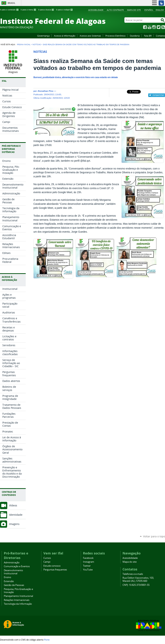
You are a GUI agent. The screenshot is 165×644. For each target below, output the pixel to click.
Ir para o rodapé (65, 10)
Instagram (154, 27)
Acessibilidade (96, 10)
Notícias (37, 44)
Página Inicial (24, 44)
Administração (12, 563)
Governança (43, 36)
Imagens (14, 524)
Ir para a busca (46, 10)
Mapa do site (134, 10)
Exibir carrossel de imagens (67, 109)
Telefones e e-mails (133, 574)
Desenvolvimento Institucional (13, 572)
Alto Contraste (115, 10)
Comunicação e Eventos (17, 566)
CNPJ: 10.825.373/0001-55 (136, 585)
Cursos (47, 558)
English (160, 10)
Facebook (145, 27)
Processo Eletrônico (115, 36)
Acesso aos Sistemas (90, 36)
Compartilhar (158, 95)
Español (149, 10)
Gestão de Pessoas (14, 585)
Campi (47, 562)
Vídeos (13, 505)
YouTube (150, 27)
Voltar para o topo (154, 536)
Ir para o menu (28, 10)
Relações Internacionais (17, 600)
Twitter (159, 27)
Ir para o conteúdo (9, 10)
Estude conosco (52, 566)
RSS (163, 27)
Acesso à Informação (65, 36)
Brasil (11, 3)
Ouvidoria (135, 36)
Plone (47, 640)
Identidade (16, 515)
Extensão (9, 581)
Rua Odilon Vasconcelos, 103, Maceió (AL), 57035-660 (138, 579)
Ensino (7, 577)
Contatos (160, 36)
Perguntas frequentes (55, 570)
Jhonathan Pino (45, 91)
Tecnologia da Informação (18, 604)
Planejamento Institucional (18, 596)
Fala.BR (148, 36)
